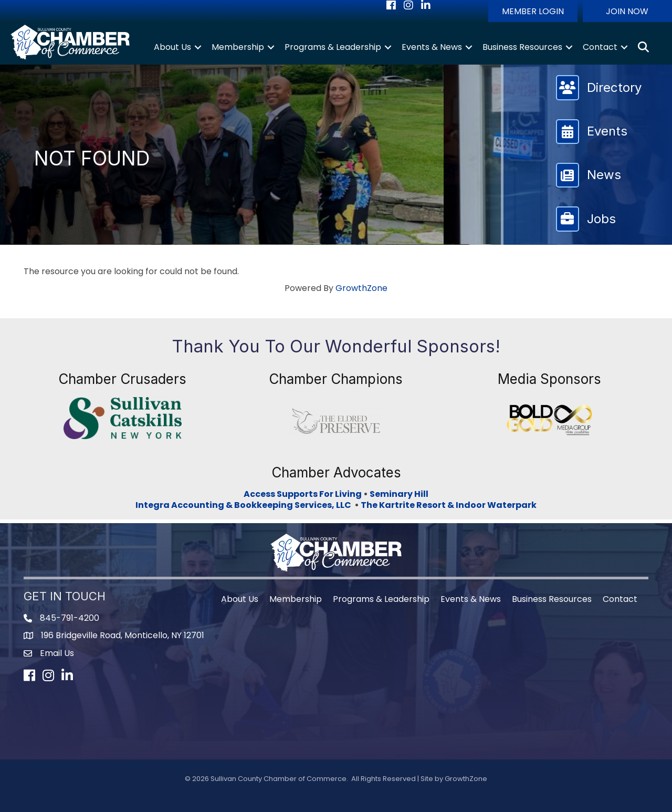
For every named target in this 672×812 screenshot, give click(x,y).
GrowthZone (361, 288)
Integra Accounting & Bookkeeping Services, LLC (245, 505)
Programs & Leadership (333, 47)
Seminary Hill (399, 494)
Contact (600, 47)
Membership (238, 47)
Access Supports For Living (303, 494)
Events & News (432, 47)
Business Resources (522, 47)
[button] (533, 11)
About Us (172, 47)
